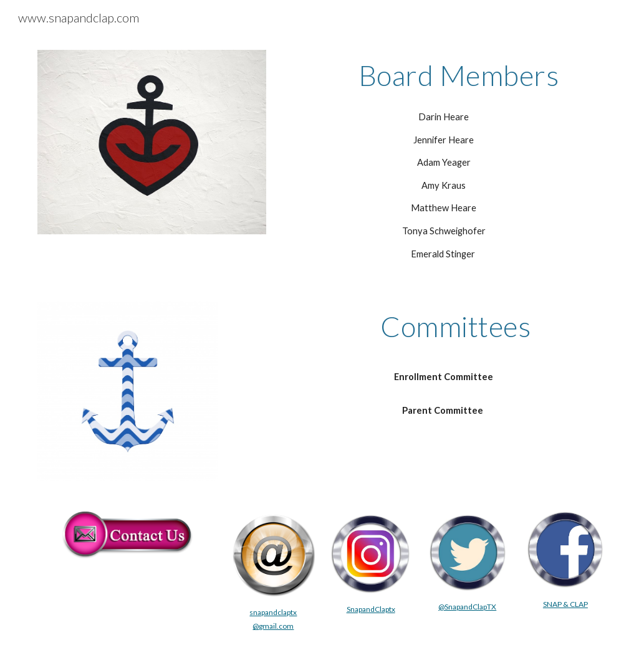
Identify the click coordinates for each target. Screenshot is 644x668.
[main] (444, 75)
